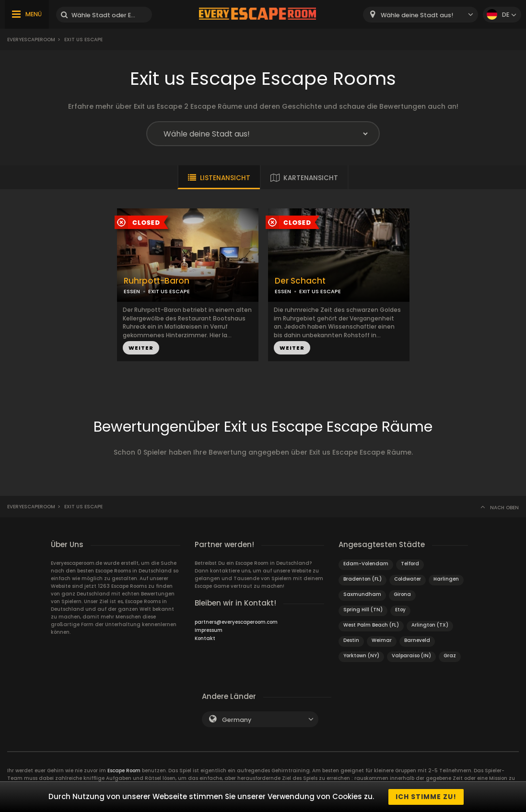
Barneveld (417, 640)
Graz (450, 656)
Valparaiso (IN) (411, 656)
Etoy (400, 610)
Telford (410, 564)
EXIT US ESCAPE (169, 291)
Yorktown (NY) (361, 656)
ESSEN (132, 291)
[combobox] (421, 15)
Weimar (382, 640)
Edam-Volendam (366, 564)
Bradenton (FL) (362, 579)
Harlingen (446, 579)
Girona (402, 594)
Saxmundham (362, 594)
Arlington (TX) (430, 625)
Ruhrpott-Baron (157, 281)
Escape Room (124, 771)
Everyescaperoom (31, 40)
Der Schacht (300, 281)
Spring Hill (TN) (363, 610)
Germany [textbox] (237, 720)
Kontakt (205, 638)
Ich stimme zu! (426, 797)
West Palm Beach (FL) (371, 625)
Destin (351, 640)
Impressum (209, 630)
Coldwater (408, 579)
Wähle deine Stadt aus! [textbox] (417, 15)
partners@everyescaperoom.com (236, 622)
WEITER (141, 348)
